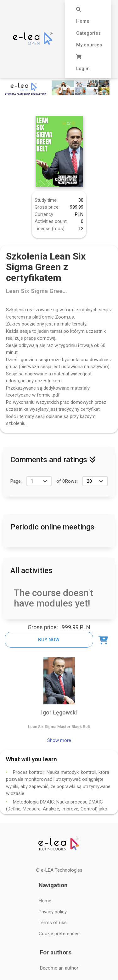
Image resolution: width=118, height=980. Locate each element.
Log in (83, 69)
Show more (59, 740)
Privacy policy (53, 912)
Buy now (49, 640)
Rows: (71, 481)
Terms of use (53, 923)
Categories (88, 33)
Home (83, 21)
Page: (16, 481)
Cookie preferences (59, 934)
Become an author (59, 968)
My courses (89, 45)
